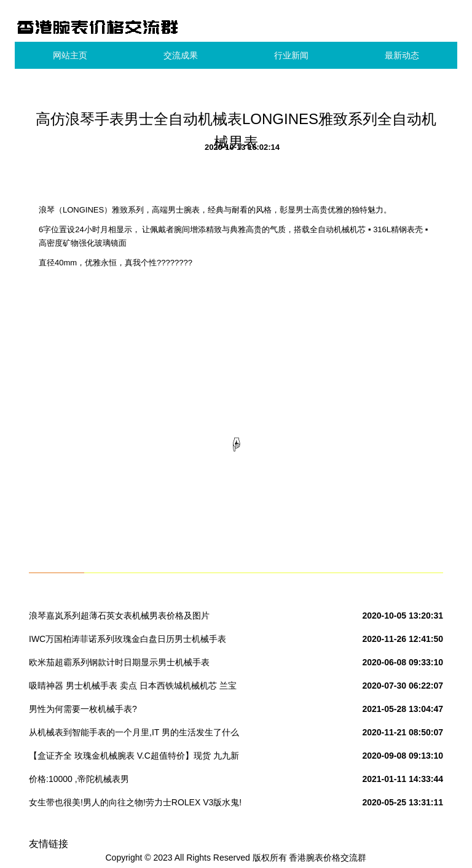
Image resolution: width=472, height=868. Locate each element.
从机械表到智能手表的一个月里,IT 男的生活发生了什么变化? (134, 735)
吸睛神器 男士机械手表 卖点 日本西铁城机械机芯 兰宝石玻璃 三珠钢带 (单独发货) (133, 688)
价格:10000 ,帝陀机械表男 (79, 779)
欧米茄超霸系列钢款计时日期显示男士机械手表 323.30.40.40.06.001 (119, 665)
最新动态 (402, 55)
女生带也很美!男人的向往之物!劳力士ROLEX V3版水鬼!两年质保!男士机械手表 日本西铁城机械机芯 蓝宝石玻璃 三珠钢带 (136, 805)
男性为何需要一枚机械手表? (83, 709)
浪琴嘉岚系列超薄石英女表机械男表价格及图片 (119, 616)
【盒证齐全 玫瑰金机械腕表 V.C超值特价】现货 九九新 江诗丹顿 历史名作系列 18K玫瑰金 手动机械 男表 (134, 758)
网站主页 (70, 55)
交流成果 (181, 55)
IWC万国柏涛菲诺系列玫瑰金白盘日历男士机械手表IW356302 (128, 641)
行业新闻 (291, 55)
